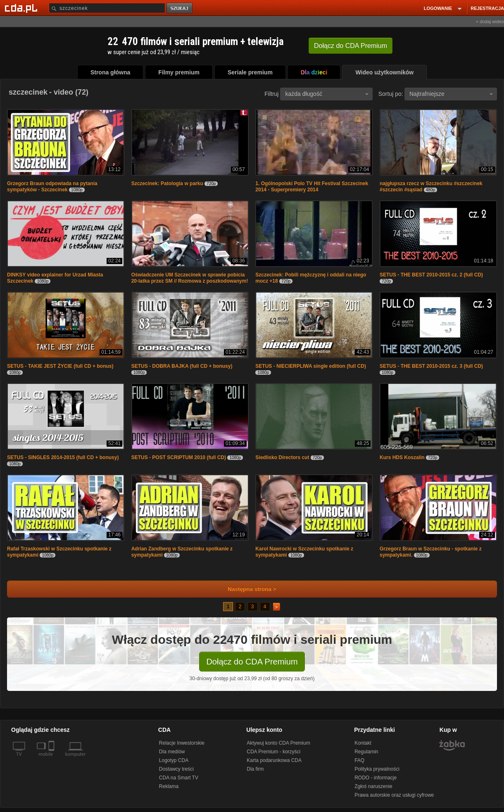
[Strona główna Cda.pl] (22, 8)
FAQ (359, 760)
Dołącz (351, 46)
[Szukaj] (107, 8)
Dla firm (255, 769)
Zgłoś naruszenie (373, 786)
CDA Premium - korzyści (273, 752)
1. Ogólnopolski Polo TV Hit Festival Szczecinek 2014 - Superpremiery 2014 (312, 187)
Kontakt (363, 743)
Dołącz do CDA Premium (252, 662)
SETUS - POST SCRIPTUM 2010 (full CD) (179, 457)
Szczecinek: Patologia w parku (167, 183)
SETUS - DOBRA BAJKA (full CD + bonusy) (182, 366)
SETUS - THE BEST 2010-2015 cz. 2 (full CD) (431, 275)
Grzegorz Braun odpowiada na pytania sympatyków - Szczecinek (52, 187)
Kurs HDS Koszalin (402, 457)
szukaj (180, 8)
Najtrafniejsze (451, 94)
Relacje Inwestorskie (182, 743)
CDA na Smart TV (179, 778)
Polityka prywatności (377, 769)
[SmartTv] (52, 759)
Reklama (169, 786)
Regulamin (366, 752)
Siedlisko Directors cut (282, 457)
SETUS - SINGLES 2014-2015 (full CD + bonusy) (63, 457)
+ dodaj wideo (490, 21)
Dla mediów (172, 752)
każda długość (327, 94)
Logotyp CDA (174, 760)
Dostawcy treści (176, 769)
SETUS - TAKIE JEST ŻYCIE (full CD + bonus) (60, 366)
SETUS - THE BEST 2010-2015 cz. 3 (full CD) (431, 366)
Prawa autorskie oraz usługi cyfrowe (394, 795)
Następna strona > (246, 589)
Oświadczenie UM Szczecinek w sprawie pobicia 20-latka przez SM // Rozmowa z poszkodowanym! (190, 278)
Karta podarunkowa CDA (274, 760)
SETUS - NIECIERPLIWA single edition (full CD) (311, 366)
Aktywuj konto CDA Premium (278, 743)
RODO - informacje (376, 778)
